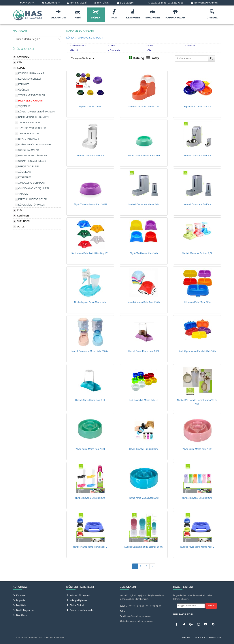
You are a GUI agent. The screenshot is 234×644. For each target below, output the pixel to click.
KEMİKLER (24, 84)
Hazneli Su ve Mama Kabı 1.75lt (144, 351)
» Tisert (150, 50)
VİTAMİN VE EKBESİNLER (32, 95)
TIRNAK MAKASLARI (29, 134)
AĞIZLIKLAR (25, 172)
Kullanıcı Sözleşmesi (78, 595)
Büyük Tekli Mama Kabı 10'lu (144, 253)
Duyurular (19, 600)
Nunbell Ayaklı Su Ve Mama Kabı (90, 302)
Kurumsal (19, 595)
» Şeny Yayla (114, 50)
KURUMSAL (51, 3)
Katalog (139, 58)
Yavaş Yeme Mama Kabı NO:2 (197, 449)
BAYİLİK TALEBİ (77, 3)
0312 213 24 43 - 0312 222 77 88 (165, 3)
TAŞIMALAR (24, 106)
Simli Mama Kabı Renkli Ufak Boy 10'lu (90, 253)
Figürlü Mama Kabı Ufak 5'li (197, 107)
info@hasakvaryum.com (204, 3)
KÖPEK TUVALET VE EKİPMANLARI (37, 112)
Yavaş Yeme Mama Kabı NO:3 (144, 498)
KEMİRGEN (23, 216)
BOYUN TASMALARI (29, 139)
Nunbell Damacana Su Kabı (90, 156)
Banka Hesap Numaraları (80, 610)
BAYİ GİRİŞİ (102, 3)
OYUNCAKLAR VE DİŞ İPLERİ (34, 188)
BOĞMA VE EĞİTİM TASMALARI (35, 145)
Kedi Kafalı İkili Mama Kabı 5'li (144, 400)
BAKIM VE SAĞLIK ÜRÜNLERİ (34, 117)
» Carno (112, 46)
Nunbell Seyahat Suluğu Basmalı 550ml (144, 547)
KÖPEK (21, 68)
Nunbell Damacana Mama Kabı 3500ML (90, 351)
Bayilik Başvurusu (23, 610)
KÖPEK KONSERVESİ (30, 79)
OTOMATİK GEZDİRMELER (32, 161)
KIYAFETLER (25, 177)
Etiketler (186, 638)
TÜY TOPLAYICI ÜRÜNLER (32, 128)
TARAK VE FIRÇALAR (29, 123)
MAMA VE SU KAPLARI (30, 101)
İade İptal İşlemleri (77, 600)
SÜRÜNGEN (23, 221)
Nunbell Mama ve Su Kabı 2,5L (197, 253)
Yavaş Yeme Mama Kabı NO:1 (90, 449)
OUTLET (21, 227)
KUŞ (19, 210)
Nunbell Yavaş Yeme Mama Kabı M (90, 547)
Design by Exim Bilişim (208, 638)
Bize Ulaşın (20, 615)
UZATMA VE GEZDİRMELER (33, 156)
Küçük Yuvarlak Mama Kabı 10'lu (144, 156)
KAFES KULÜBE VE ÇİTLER (33, 199)
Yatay (155, 58)
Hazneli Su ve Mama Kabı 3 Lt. (90, 400)
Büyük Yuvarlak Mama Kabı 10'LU (90, 204)
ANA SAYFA (27, 3)
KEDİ (20, 62)
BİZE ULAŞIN (125, 3)
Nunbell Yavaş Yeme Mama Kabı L (197, 547)
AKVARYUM (23, 57)
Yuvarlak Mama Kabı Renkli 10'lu (144, 302)
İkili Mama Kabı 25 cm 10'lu (197, 302)
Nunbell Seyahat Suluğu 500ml (90, 498)
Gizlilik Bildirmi (75, 605)
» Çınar (150, 46)
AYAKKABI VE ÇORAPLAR (32, 183)
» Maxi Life (190, 46)
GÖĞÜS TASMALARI (29, 150)
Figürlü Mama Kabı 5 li (90, 107)
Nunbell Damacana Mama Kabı (144, 107)
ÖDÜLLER (23, 90)
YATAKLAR (24, 194)
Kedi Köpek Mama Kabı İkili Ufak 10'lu (197, 351)
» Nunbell (74, 50)
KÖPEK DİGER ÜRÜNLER (31, 205)
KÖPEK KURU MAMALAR (31, 73)
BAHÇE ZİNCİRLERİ (28, 166)
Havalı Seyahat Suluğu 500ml (144, 449)
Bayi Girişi (19, 605)
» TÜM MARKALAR (78, 46)
